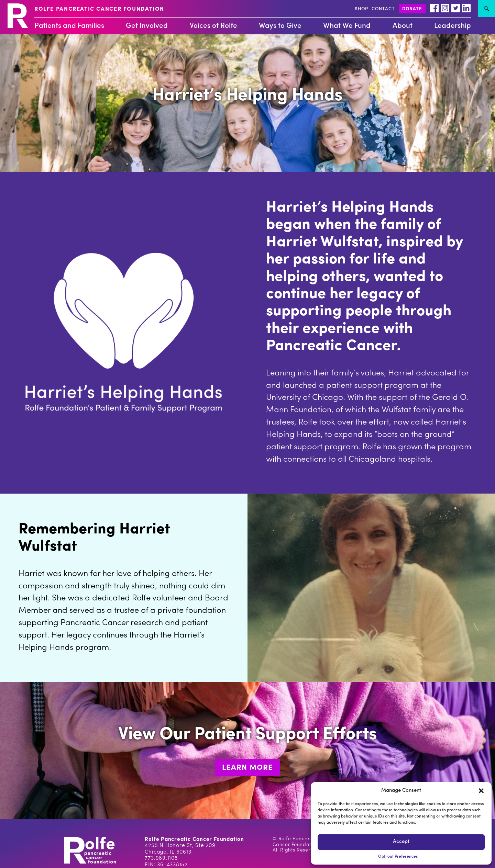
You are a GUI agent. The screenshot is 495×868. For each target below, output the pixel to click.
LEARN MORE (247, 768)
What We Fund (347, 26)
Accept (401, 842)
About (403, 26)
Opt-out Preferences (398, 857)
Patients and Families (69, 26)
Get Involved (147, 26)
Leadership (453, 26)
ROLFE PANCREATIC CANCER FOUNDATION (99, 9)
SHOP (361, 9)
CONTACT (383, 9)
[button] (481, 791)
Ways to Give (280, 26)
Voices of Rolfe (213, 26)
